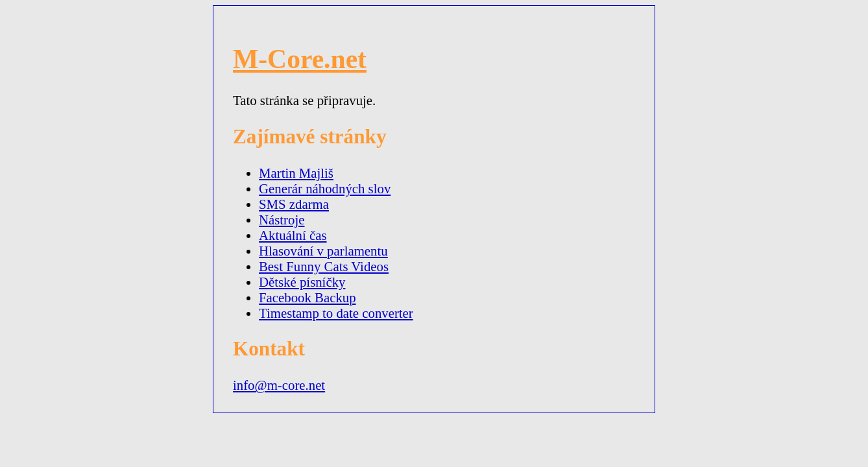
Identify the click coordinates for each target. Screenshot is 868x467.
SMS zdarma (294, 204)
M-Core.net (300, 59)
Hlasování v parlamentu (323, 251)
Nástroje (282, 220)
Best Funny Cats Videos (324, 266)
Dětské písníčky (302, 282)
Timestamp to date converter (336, 313)
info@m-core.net (279, 385)
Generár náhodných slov (325, 188)
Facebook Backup (307, 297)
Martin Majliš (296, 173)
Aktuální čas (293, 235)
